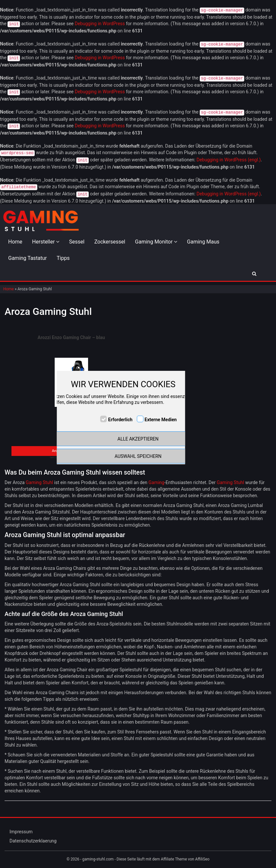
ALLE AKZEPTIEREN (138, 439)
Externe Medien (161, 420)
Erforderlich (120, 420)
